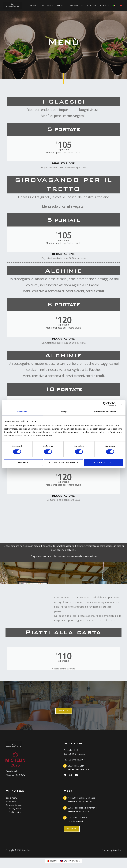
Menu (60, 6)
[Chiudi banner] (122, 404)
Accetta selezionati (63, 463)
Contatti (92, 6)
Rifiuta (23, 463)
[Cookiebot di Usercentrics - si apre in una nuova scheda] (104, 404)
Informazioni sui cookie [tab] (105, 412)
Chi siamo (46, 6)
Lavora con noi (75, 6)
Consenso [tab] (22, 412)
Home (33, 6)
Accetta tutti (104, 463)
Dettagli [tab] (64, 412)
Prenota (104, 6)
